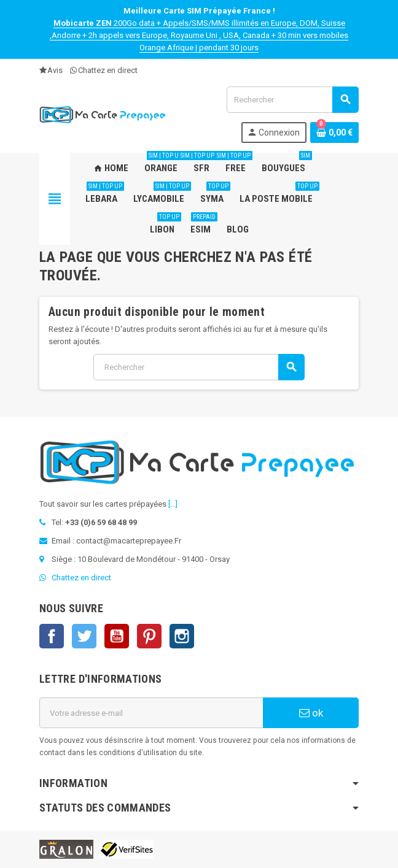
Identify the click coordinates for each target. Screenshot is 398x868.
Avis (51, 70)
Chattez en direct (104, 70)
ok (311, 713)
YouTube (117, 636)
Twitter (84, 636)
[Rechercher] (292, 100)
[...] (173, 504)
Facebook (52, 636)
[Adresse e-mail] (151, 713)
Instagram (182, 636)
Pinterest (149, 636)
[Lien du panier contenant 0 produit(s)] (334, 133)
